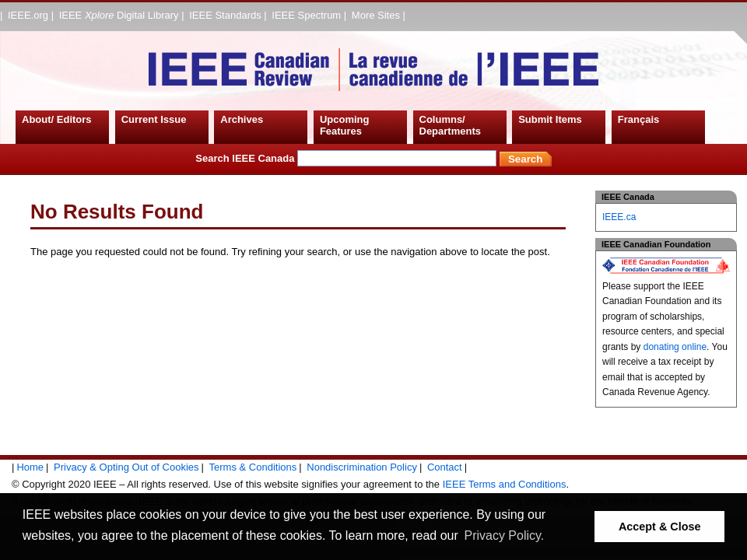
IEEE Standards (225, 15)
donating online (675, 347)
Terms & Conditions (253, 467)
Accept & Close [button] (660, 527)
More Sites (376, 15)
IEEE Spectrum (306, 15)
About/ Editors (57, 119)
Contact (445, 467)
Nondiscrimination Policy (362, 467)
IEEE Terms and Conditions (505, 484)
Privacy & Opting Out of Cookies (126, 467)
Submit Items (550, 119)
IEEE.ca (619, 217)
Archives (242, 119)
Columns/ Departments (450, 126)
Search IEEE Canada (346, 158)
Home (30, 467)
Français (638, 119)
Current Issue (154, 119)
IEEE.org (28, 15)
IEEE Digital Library (119, 15)
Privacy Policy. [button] (504, 535)
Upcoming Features (345, 126)
